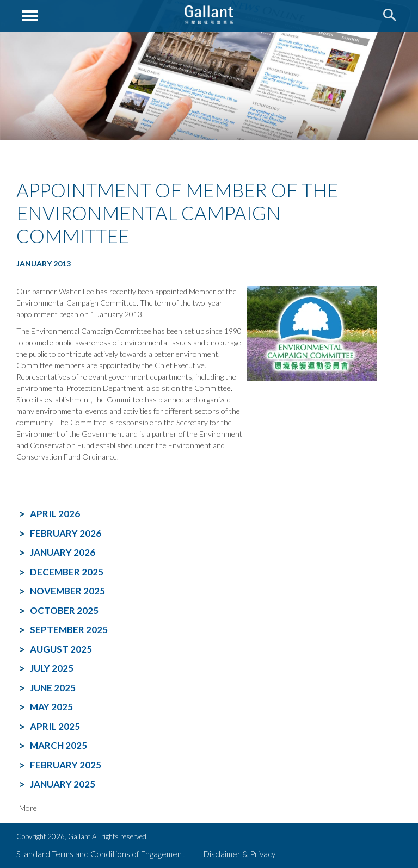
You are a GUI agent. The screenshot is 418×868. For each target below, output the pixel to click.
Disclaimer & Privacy (239, 854)
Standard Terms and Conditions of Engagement (101, 854)
